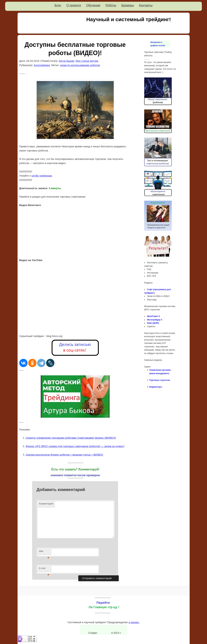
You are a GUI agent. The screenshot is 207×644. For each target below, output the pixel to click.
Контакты (146, 5)
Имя (44, 552)
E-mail (44, 569)
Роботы (111, 5)
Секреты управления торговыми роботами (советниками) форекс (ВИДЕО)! (71, 438)
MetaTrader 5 (153, 316)
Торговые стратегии (160, 380)
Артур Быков (67, 61)
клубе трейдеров (42, 176)
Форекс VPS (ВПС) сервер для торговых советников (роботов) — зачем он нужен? (75, 446)
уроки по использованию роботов (80, 65)
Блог (58, 5)
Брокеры (128, 5)
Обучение (93, 5)
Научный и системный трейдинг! (129, 19)
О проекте (74, 5)
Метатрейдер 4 (155, 320)
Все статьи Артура (87, 61)
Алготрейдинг (42, 65)
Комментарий (46, 504)
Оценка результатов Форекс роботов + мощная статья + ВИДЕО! (64, 455)
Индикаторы (156, 387)
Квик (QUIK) (153, 323)
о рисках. (134, 622)
